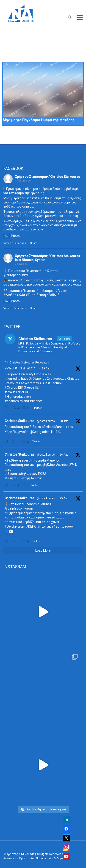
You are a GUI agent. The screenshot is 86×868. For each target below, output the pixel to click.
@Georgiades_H (42, 432)
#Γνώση (61, 291)
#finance (36, 401)
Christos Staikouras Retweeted (29, 363)
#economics (14, 401)
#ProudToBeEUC (17, 392)
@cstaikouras (46, 421)
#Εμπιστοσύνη (64, 526)
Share (34, 243)
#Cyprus (11, 387)
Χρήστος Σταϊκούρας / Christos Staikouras (47, 177)
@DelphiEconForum (19, 508)
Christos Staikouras (19, 421)
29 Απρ (46, 369)
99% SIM (11, 368)
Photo (12, 236)
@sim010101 (28, 369)
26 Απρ (64, 455)
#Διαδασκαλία (14, 295)
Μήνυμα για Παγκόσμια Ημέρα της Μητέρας (39, 120)
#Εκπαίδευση (36, 295)
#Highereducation (18, 397)
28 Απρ (64, 421)
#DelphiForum (15, 526)
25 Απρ (64, 498)
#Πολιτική (45, 526)
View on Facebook (15, 243)
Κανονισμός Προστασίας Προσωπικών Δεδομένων (36, 858)
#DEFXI (31, 526)
